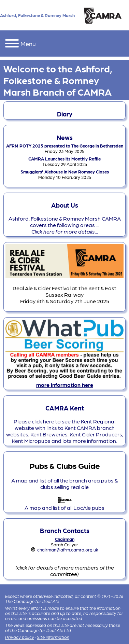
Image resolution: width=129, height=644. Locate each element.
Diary (65, 114)
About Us (65, 205)
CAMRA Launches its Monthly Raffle (64, 159)
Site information (53, 637)
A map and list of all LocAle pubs (64, 504)
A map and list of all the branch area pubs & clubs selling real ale (64, 484)
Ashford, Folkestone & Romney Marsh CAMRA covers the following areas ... (65, 225)
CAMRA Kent (65, 408)
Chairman (65, 539)
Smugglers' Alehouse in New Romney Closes (65, 172)
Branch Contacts (65, 530)
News (65, 137)
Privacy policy (20, 637)
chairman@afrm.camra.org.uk (68, 550)
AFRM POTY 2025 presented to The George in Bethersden (65, 146)
